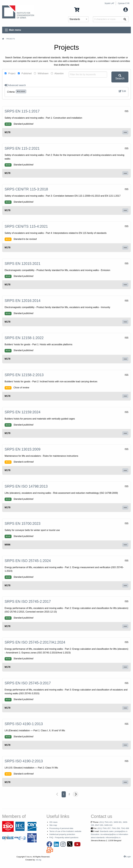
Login (128, 857)
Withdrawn (41, 73)
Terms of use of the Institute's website (65, 831)
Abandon (57, 73)
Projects (11, 39)
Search (120, 77)
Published (25, 73)
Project (10, 73)
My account (119, 9)
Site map (53, 825)
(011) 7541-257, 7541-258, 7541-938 (113, 828)
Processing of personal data (61, 828)
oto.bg (39, 860)
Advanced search (15, 85)
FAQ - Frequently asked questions (64, 837)
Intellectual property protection (62, 834)
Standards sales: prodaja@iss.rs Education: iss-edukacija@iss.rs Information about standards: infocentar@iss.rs (109, 834)
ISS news (53, 822)
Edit (122, 91)
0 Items (81, 9)
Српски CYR (124, 3)
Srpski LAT (109, 3)
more (125, 132)
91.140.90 (21, 91)
